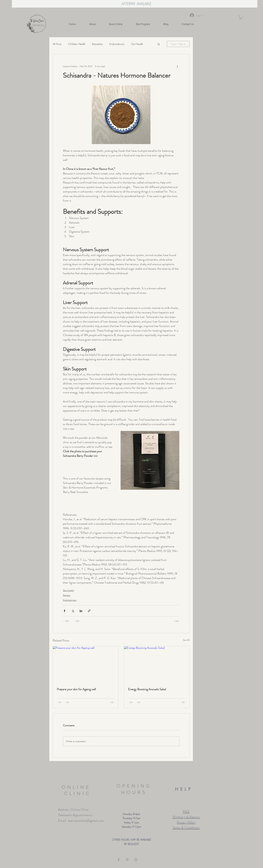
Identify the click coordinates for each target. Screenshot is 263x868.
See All (186, 640)
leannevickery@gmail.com (86, 821)
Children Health (77, 44)
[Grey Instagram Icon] (136, 860)
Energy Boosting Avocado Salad (147, 689)
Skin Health (68, 590)
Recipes (67, 595)
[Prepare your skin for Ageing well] (85, 665)
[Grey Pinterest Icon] (127, 860)
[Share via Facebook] (64, 611)
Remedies (97, 44)
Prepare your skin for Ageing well (76, 689)
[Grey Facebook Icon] (119, 860)
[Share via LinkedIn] (81, 611)
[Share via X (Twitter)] (73, 611)
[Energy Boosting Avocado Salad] (157, 665)
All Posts (57, 44)
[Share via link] (89, 611)
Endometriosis (117, 44)
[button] (241, 17)
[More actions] (177, 66)
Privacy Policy (186, 822)
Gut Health (137, 44)
